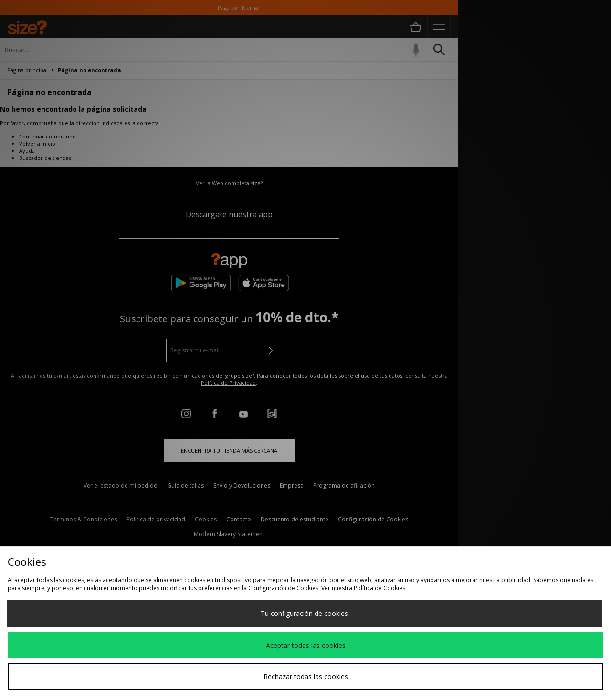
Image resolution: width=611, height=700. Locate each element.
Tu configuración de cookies (304, 613)
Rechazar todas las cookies (306, 676)
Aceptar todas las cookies (306, 645)
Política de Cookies (379, 588)
